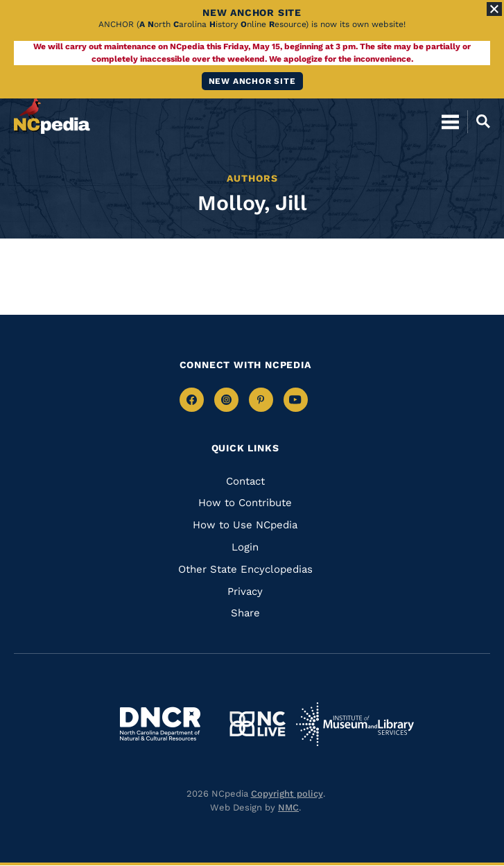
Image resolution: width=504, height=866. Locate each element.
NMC (288, 807)
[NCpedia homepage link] (52, 115)
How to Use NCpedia (245, 525)
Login (245, 547)
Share (245, 613)
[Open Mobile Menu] (450, 121)
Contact (245, 481)
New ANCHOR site (252, 81)
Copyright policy (287, 794)
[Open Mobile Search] (479, 121)
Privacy (245, 591)
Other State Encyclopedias (245, 569)
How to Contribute (245, 503)
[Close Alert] (494, 9)
